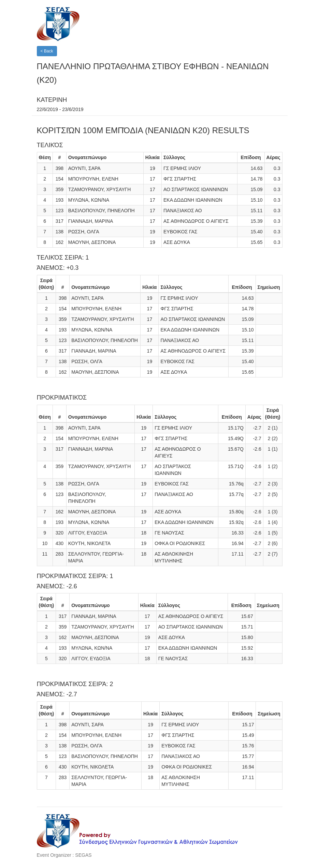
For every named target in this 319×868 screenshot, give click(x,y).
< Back (47, 51)
